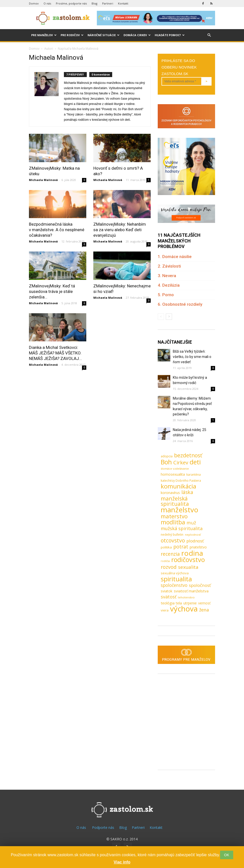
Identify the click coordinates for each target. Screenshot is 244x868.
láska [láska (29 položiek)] (187, 492)
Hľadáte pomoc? (170, 35)
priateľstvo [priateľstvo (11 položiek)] (198, 547)
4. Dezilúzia (169, 285)
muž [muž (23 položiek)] (191, 523)
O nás (47, 3)
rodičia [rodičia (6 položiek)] (165, 561)
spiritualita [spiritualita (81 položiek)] (176, 579)
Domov (34, 3)
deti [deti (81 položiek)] (195, 462)
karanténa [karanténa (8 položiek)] (194, 475)
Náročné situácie (104, 35)
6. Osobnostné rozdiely (180, 304)
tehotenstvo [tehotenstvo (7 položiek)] (186, 597)
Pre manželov (44, 35)
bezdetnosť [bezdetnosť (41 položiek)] (188, 455)
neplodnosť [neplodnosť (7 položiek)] (193, 535)
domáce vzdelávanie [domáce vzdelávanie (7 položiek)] (175, 469)
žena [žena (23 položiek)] (204, 610)
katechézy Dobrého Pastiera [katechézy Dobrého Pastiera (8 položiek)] (181, 481)
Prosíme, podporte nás (71, 3)
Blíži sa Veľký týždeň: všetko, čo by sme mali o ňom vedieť (192, 357)
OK (227, 855)
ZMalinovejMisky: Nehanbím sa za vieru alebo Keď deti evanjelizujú (120, 230)
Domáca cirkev (137, 35)
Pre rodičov (72, 35)
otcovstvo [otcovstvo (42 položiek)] (173, 540)
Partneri (108, 3)
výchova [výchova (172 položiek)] (184, 609)
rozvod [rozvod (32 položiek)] (169, 567)
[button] (209, 35)
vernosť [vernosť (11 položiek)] (204, 603)
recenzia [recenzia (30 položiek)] (170, 554)
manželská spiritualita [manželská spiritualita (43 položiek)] (175, 501)
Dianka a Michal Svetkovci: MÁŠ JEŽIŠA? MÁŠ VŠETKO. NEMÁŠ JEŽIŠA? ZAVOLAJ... (55, 353)
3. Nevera (167, 276)
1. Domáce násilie (175, 257)
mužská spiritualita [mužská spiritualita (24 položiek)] (182, 529)
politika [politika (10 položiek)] (166, 547)
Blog (94, 3)
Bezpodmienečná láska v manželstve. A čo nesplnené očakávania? (57, 230)
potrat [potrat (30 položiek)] (181, 547)
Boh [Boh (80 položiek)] (166, 462)
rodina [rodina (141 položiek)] (192, 553)
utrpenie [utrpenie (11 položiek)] (190, 603)
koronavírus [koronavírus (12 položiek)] (170, 493)
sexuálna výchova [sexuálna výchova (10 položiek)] (175, 573)
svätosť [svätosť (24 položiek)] (169, 597)
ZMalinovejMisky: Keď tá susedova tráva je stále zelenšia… (52, 291)
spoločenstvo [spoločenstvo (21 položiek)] (174, 585)
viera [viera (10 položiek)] (165, 610)
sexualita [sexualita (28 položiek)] (188, 567)
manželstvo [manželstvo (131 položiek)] (179, 510)
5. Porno (166, 295)
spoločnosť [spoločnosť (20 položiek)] (200, 585)
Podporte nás (103, 827)
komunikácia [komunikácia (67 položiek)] (178, 486)
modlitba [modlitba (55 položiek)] (173, 522)
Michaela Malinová (43, 180)
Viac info (122, 862)
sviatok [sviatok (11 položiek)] (167, 591)
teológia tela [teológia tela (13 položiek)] (171, 603)
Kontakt (123, 3)
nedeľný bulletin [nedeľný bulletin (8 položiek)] (172, 535)
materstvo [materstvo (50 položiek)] (174, 516)
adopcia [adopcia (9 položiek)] (167, 456)
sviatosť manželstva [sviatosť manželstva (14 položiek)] (191, 591)
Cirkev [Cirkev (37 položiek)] (181, 462)
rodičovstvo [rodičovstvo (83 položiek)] (188, 560)
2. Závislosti (169, 266)
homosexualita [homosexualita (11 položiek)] (173, 474)
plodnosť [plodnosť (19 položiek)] (195, 541)
